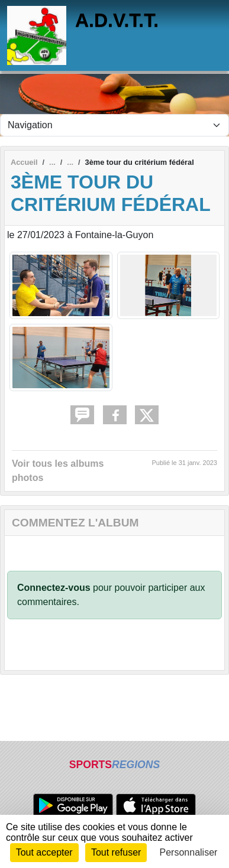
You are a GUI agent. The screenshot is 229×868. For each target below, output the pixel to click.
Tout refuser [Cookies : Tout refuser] (116, 852)
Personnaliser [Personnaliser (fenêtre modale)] (189, 852)
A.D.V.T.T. (117, 20)
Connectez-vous (54, 588)
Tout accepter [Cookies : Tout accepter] (44, 852)
